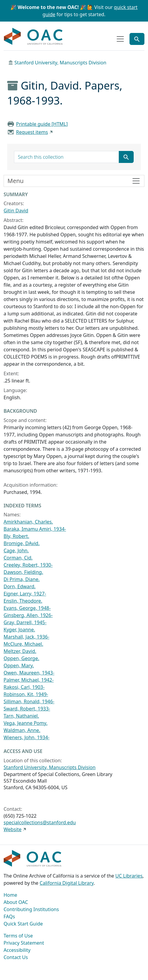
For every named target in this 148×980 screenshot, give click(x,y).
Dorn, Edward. (20, 586)
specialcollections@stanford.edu (40, 822)
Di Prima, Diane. (22, 579)
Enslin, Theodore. (23, 601)
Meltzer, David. (20, 651)
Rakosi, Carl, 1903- (24, 687)
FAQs (9, 917)
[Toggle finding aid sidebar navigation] (74, 181)
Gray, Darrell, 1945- (25, 622)
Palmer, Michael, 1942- (29, 680)
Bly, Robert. (16, 536)
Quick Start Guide (23, 924)
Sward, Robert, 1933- (27, 709)
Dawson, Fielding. (23, 572)
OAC (33, 37)
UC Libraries (129, 876)
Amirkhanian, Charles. (28, 522)
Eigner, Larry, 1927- (25, 594)
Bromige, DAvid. (22, 543)
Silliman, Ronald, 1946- (29, 701)
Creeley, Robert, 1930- (28, 565)
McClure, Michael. (23, 644)
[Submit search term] (126, 157)
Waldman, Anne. (22, 730)
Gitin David (16, 211)
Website (13, 829)
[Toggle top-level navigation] (120, 39)
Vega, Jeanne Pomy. (26, 723)
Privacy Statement (24, 943)
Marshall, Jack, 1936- (26, 637)
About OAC (16, 902)
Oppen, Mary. (19, 666)
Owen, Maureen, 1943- (29, 673)
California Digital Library (67, 883)
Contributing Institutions (31, 909)
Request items (32, 132)
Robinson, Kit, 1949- (26, 694)
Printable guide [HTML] (42, 124)
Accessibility (17, 950)
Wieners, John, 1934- (27, 737)
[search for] (67, 157)
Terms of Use (18, 936)
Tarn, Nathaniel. (21, 716)
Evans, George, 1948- (27, 608)
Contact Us (16, 957)
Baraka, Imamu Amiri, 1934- (35, 529)
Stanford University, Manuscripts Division (60, 63)
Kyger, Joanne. (19, 630)
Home (10, 895)
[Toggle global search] (137, 39)
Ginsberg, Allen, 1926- (28, 615)
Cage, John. (16, 551)
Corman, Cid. (18, 558)
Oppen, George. (21, 658)
